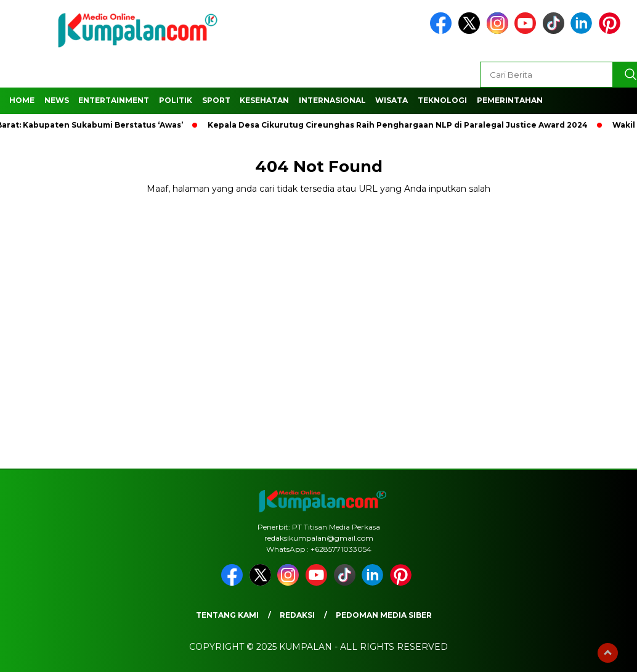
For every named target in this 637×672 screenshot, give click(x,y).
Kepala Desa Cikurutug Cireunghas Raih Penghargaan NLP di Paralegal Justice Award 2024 (400, 125)
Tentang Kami (227, 615)
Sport (216, 100)
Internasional (332, 100)
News (57, 100)
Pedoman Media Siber (384, 615)
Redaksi (297, 615)
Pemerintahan (510, 100)
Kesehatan (264, 100)
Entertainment (114, 100)
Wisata (392, 100)
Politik (176, 100)
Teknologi (442, 100)
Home (22, 100)
